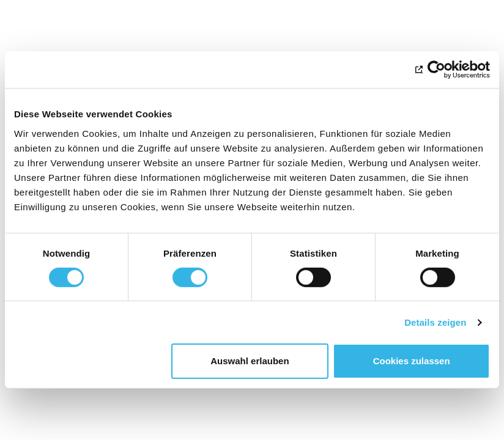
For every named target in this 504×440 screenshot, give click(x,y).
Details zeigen (435, 322)
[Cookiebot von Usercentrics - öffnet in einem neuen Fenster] (436, 70)
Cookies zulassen (412, 361)
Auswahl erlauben (250, 361)
